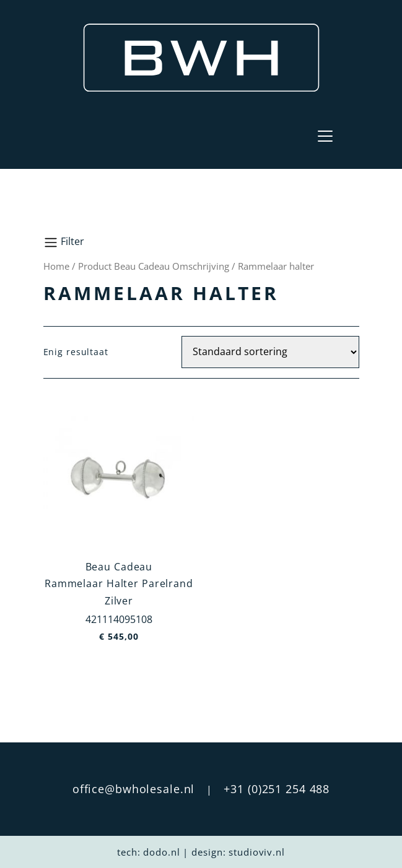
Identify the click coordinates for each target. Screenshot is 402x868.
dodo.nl (161, 852)
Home (56, 266)
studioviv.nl (257, 852)
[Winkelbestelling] (270, 352)
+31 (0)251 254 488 (277, 789)
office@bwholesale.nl (134, 789)
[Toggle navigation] (325, 136)
